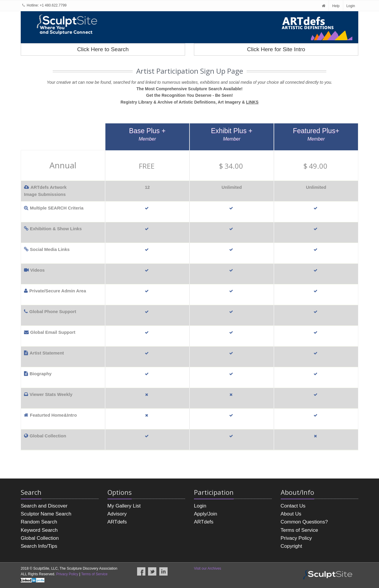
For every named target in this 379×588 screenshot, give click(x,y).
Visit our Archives (208, 568)
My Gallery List (124, 506)
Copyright (292, 546)
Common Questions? (304, 522)
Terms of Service (299, 530)
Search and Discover (44, 506)
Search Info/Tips (39, 546)
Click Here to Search (103, 49)
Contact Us (293, 506)
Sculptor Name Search (46, 514)
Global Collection (40, 538)
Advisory (117, 514)
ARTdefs (117, 522)
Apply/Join (205, 514)
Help (336, 6)
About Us (291, 514)
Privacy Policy (296, 538)
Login (351, 6)
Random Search (39, 522)
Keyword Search (39, 530)
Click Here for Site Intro (276, 49)
